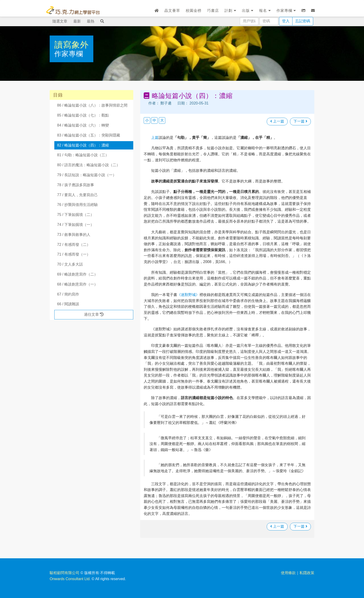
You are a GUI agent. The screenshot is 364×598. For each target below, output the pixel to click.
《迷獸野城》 (188, 295)
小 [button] (147, 120)
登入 (286, 21)
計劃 (230, 11)
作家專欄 (286, 11)
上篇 (155, 138)
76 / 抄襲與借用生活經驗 (77, 205)
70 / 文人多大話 (70, 264)
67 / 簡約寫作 (68, 294)
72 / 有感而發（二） (74, 245)
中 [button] (154, 120)
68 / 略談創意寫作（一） (77, 284)
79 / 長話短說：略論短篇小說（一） (87, 175)
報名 (265, 11)
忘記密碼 (303, 21)
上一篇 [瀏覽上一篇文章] (277, 121)
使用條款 (288, 573)
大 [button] (162, 120)
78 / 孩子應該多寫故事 (76, 185)
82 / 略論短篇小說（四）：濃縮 (83, 145)
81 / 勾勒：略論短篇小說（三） (83, 155)
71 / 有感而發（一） (74, 254)
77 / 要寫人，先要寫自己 (77, 195)
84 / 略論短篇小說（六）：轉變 (83, 125)
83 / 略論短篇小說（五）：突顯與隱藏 (89, 135)
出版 (248, 11)
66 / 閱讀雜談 (68, 304)
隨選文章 (60, 21)
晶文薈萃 (172, 11)
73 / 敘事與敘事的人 (74, 235)
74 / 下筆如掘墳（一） (76, 225)
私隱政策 (307, 573)
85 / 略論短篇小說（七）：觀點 (83, 115)
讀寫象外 (71, 45)
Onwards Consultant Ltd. (70, 579)
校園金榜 (194, 11)
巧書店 (213, 11)
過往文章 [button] (94, 314)
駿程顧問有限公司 (65, 573)
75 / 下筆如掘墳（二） (76, 215)
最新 (77, 21)
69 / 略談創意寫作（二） (77, 274)
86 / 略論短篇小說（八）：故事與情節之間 (92, 105)
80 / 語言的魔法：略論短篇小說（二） (89, 165)
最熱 (91, 21)
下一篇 (300, 121)
